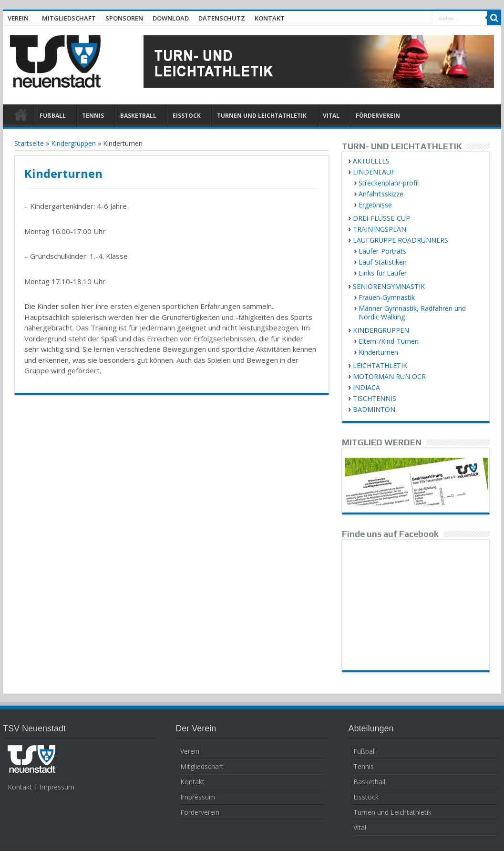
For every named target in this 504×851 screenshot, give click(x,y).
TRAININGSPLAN (380, 229)
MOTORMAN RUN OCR (389, 376)
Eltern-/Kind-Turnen (389, 341)
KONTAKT (270, 18)
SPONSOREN (124, 18)
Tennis (364, 766)
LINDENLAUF (374, 172)
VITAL (331, 116)
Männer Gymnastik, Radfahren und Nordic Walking (412, 313)
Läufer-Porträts (382, 251)
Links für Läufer (383, 273)
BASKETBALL (138, 116)
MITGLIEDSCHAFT (69, 18)
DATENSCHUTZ (222, 18)
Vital (360, 827)
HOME (21, 117)
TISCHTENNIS (375, 398)
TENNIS (93, 116)
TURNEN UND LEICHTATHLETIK (262, 116)
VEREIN (18, 18)
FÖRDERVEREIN (378, 116)
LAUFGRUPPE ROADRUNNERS (401, 240)
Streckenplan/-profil (389, 183)
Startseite (29, 143)
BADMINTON (374, 409)
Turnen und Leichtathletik (392, 812)
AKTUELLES (371, 161)
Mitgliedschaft (202, 766)
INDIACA (366, 387)
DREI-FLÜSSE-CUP (381, 218)
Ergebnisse (375, 205)
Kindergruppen (73, 143)
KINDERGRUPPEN (381, 330)
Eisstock (366, 797)
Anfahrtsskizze (381, 194)
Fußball (365, 751)
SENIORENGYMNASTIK (389, 286)
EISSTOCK (187, 116)
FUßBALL (53, 116)
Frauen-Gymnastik (387, 297)
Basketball (369, 782)
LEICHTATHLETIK (380, 365)
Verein (190, 751)
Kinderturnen (378, 352)
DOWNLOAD (171, 18)
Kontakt (20, 787)
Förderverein (200, 812)
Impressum (57, 787)
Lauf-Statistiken (383, 262)
